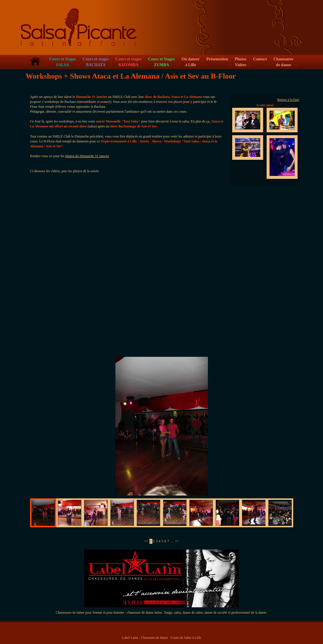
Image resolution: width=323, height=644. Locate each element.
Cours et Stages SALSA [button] (63, 62)
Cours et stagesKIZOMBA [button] (128, 62)
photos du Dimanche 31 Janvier (87, 156)
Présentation (217, 59)
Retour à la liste (288, 100)
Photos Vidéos (241, 62)
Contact (260, 59)
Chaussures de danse (284, 62)
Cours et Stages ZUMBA (161, 62)
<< (146, 541)
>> (177, 541)
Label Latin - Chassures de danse (145, 638)
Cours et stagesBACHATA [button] (96, 62)
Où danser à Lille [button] (191, 62)
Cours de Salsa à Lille (186, 638)
